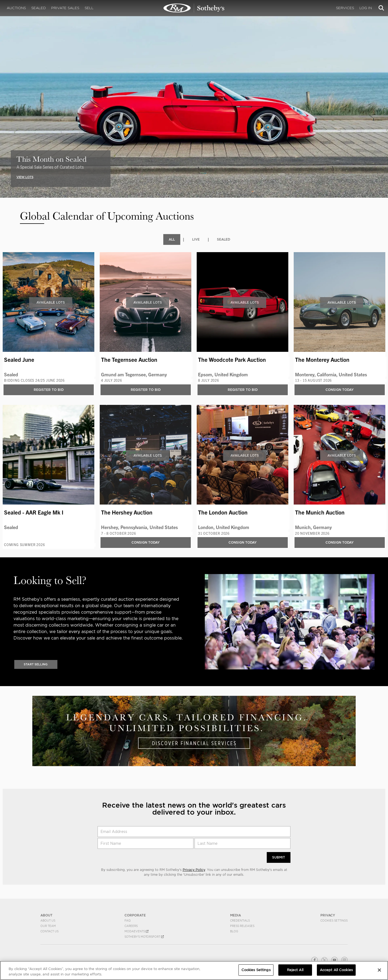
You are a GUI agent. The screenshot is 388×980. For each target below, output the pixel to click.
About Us (48, 920)
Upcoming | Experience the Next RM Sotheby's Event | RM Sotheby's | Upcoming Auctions (194, 8)
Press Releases (242, 926)
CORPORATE (135, 915)
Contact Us (49, 931)
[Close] (379, 970)
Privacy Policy (194, 870)
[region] (194, 970)
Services (345, 8)
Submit (279, 857)
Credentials (240, 920)
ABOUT (46, 915)
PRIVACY (328, 915)
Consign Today (340, 390)
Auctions (16, 8)
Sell (89, 8)
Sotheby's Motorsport (144, 937)
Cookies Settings (334, 920)
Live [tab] (196, 239)
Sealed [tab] (224, 239)
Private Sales (65, 8)
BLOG (234, 931)
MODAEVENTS (136, 931)
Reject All (295, 970)
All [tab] (172, 239)
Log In (366, 8)
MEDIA (235, 915)
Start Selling (36, 664)
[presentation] (4, 91)
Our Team (48, 926)
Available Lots (51, 302)
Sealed (39, 8)
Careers (131, 926)
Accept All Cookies (336, 970)
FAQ (128, 920)
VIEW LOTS (25, 177)
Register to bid (49, 390)
